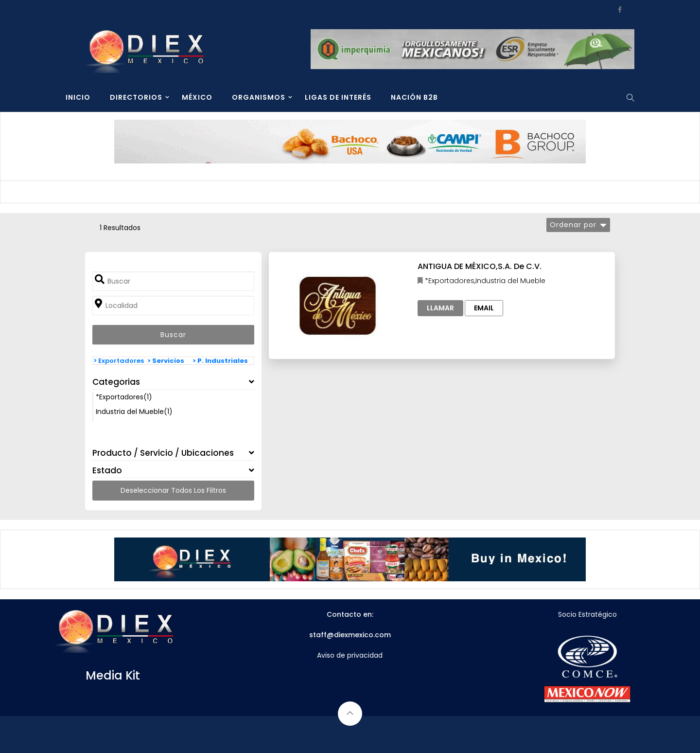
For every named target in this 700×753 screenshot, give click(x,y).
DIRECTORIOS (136, 97)
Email (484, 308)
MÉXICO (197, 97)
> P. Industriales (220, 361)
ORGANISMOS (259, 97)
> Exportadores (119, 361)
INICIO (78, 97)
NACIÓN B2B (414, 97)
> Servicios (166, 361)
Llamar (440, 308)
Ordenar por (573, 225)
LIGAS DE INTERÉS (338, 97)
